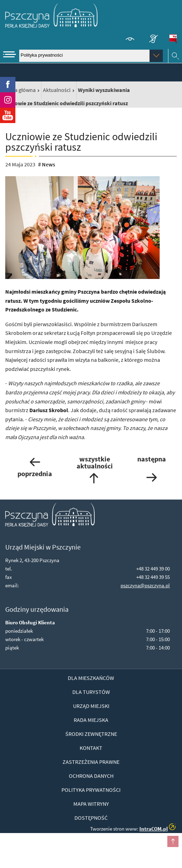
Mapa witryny (91, 804)
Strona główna (19, 90)
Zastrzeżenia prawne (91, 762)
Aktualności (57, 90)
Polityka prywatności (91, 790)
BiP (173, 39)
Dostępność (91, 818)
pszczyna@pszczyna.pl (145, 585)
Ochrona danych (91, 776)
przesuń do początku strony (173, 841)
